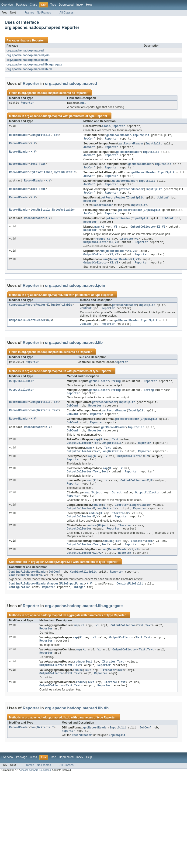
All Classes (66, 13)
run (102, 259)
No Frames (44, 13)
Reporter (38, 41)
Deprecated (66, 5)
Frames (29, 13)
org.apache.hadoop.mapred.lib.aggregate (34, 65)
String (116, 392)
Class (33, 5)
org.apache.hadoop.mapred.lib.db (29, 69)
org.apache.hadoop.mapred (25, 51)
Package (22, 5)
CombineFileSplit (83, 592)
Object (97, 509)
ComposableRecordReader (27, 314)
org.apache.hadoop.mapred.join (28, 55)
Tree (53, 5)
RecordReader (19, 136)
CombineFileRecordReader (28, 592)
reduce (100, 246)
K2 (159, 233)
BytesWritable (41, 175)
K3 (111, 249)
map (96, 233)
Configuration (20, 609)
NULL (83, 103)
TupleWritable (61, 314)
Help (89, 5)
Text (55, 136)
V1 (116, 233)
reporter (121, 372)
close (106, 126)
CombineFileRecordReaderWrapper (34, 605)
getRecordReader (119, 136)
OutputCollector (143, 233)
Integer (79, 609)
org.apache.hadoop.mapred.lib (27, 60)
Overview (7, 5)
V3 (116, 249)
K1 (102, 233)
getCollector (99, 392)
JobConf (89, 140)
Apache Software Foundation (36, 797)
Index (80, 5)
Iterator (127, 246)
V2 (164, 233)
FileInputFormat (73, 605)
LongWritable (40, 136)
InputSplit (141, 136)
